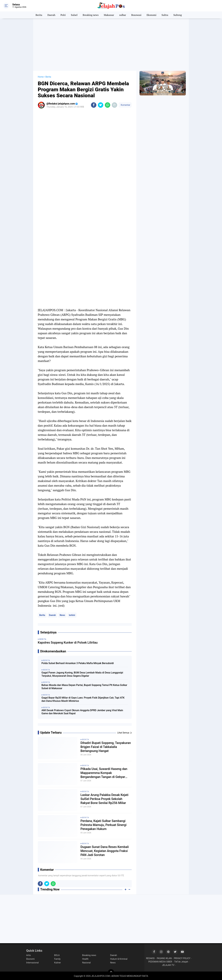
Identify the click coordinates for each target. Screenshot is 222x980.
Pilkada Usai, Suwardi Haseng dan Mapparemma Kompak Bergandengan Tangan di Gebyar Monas (104, 773)
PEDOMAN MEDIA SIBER (160, 962)
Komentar (125, 105)
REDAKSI (150, 958)
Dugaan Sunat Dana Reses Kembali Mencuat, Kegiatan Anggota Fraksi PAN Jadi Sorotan (105, 851)
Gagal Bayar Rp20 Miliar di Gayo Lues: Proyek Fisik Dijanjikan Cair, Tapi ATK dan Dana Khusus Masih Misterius (83, 699)
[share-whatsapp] (108, 105)
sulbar (123, 15)
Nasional (86, 963)
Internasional (32, 963)
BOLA (57, 955)
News (62, 615)
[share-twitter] (101, 105)
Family (57, 959)
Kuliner (58, 963)
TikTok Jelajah (181, 962)
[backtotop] (111, 972)
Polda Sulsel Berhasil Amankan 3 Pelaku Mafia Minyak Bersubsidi (78, 663)
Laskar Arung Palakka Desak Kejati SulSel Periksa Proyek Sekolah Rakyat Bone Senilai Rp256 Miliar (104, 799)
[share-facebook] (94, 105)
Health (85, 959)
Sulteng (178, 15)
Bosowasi (136, 15)
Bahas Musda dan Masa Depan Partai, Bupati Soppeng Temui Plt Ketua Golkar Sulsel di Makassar (84, 687)
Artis (28, 955)
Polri (63, 15)
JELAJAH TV (168, 965)
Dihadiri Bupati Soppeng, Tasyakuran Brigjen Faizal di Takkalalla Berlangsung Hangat (106, 747)
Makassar (109, 15)
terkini (72, 615)
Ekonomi (151, 15)
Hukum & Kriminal (119, 959)
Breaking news (91, 15)
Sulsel (74, 15)
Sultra (165, 15)
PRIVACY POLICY (182, 958)
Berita (39, 15)
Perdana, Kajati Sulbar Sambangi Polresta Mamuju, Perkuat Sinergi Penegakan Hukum (104, 825)
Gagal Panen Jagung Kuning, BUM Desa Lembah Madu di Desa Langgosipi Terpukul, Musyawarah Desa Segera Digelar (82, 674)
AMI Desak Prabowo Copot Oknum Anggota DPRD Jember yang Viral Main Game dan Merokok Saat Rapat (82, 712)
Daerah (51, 15)
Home (41, 77)
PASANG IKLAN (164, 958)
